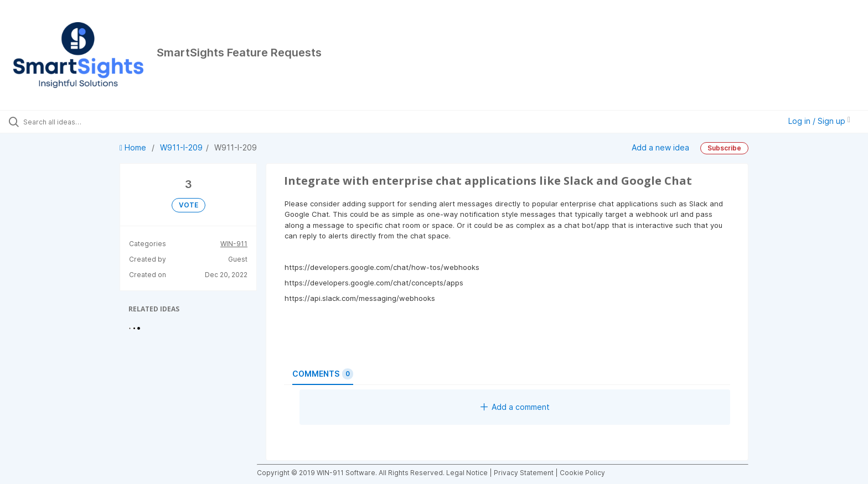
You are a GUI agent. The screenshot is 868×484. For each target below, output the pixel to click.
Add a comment (515, 407)
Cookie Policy (582, 473)
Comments (323, 374)
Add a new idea (660, 147)
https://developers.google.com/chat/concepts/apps (374, 283)
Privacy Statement (524, 473)
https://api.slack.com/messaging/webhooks (360, 298)
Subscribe (724, 148)
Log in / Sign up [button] (819, 121)
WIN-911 (234, 244)
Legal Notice (467, 473)
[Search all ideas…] (101, 122)
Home (134, 147)
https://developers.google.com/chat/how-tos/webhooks (382, 267)
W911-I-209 (181, 147)
